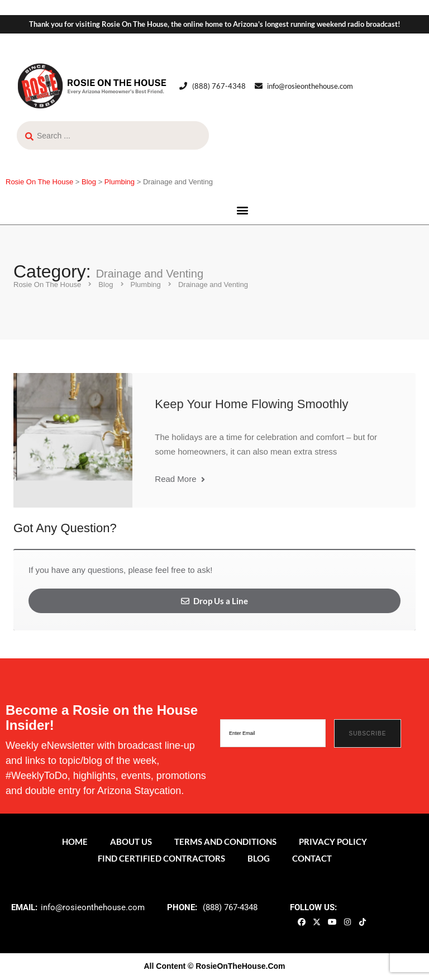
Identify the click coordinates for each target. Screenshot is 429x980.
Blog (259, 858)
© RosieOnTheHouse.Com (236, 966)
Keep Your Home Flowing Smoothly (251, 404)
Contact (312, 858)
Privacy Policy (333, 842)
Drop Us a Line (214, 601)
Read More (180, 479)
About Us (131, 842)
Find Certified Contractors (161, 858)
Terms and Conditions (225, 842)
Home (75, 842)
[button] (243, 210)
